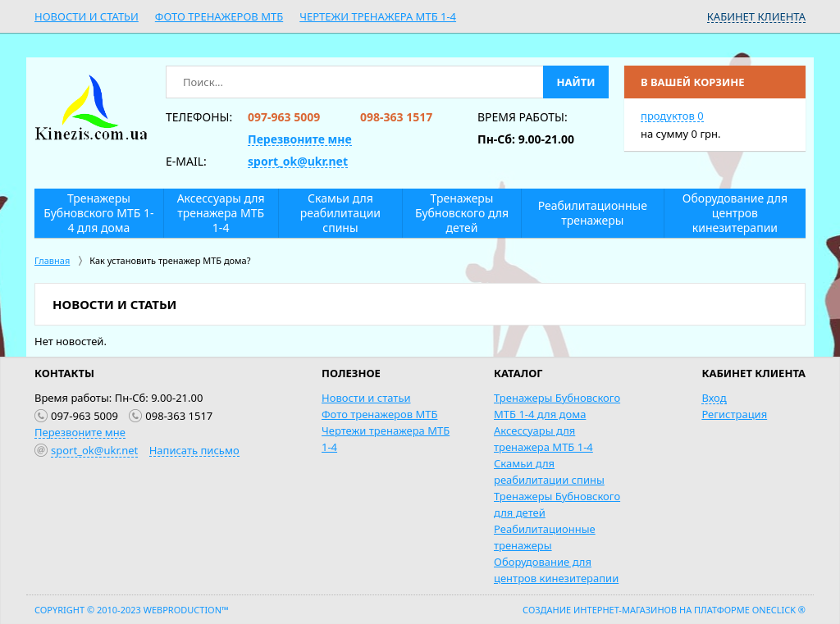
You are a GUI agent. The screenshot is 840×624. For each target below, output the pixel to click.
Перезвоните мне (300, 139)
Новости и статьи (87, 16)
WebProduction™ (186, 610)
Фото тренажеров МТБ (219, 16)
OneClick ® (779, 610)
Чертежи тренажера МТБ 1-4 (378, 16)
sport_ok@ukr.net (298, 161)
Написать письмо (194, 450)
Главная (52, 260)
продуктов (672, 116)
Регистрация (734, 414)
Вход (714, 398)
